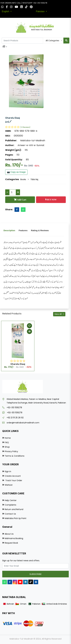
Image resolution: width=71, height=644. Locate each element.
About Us (9, 534)
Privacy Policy (11, 451)
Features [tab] (23, 230)
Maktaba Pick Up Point (16, 518)
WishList (9, 485)
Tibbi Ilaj (34, 179)
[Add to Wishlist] (29, 326)
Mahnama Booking (14, 538)
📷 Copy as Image (16, 172)
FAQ (7, 442)
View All (59, 314)
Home (8, 438)
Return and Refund (14, 509)
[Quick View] (29, 331)
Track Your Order (13, 480)
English (6, 11)
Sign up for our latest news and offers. (21, 561)
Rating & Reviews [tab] (40, 230)
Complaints (10, 505)
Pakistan (41, 11)
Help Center (11, 500)
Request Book (11, 543)
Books (23, 179)
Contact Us (10, 514)
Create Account (13, 476)
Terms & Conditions (15, 456)
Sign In (8, 471)
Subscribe (36, 574)
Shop (7, 447)
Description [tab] (9, 230)
